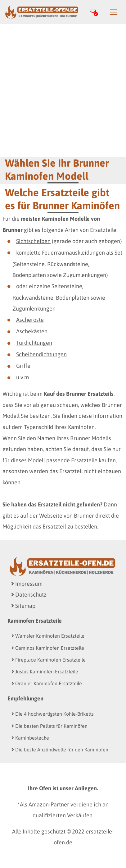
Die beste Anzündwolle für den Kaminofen (60, 750)
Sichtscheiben (33, 241)
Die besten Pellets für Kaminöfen (49, 726)
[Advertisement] (63, 90)
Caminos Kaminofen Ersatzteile (48, 648)
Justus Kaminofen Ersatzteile (45, 672)
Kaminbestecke (30, 738)
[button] (95, 12)
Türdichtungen (34, 343)
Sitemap (23, 606)
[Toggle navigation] (114, 12)
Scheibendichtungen (41, 354)
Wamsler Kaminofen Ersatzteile (48, 636)
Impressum (27, 584)
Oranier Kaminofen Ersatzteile (47, 683)
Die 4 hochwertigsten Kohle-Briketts (53, 714)
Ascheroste (30, 320)
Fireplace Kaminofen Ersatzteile (49, 660)
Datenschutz (29, 595)
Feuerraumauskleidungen (73, 253)
